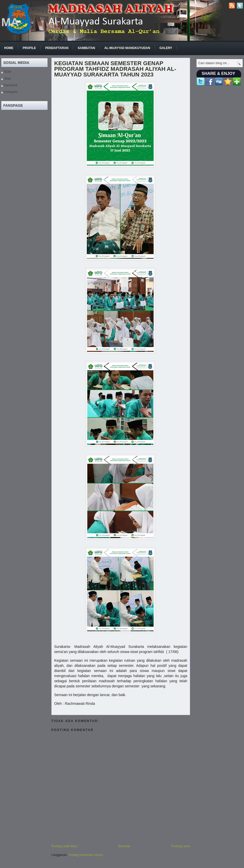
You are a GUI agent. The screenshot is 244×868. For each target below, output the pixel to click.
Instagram (11, 92)
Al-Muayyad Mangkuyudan (127, 48)
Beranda (16, 7)
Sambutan (86, 48)
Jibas (7, 79)
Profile (29, 48)
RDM (7, 72)
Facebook (11, 85)
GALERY (166, 48)
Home (9, 48)
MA (10, 22)
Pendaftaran (57, 48)
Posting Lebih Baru (64, 846)
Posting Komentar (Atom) (86, 855)
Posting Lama (181, 846)
